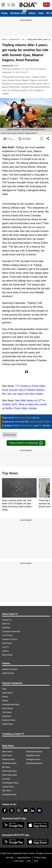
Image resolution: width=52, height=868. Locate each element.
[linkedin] (32, 810)
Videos (32, 13)
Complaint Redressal (11, 631)
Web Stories (7, 655)
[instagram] (19, 810)
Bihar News (7, 752)
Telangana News (33, 759)
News (4, 39)
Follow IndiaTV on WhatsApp (26, 443)
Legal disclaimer (24, 858)
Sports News (8, 708)
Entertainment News (11, 704)
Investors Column (10, 639)
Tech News (7, 712)
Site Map (9, 858)
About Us (6, 624)
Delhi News (7, 755)
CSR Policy (19, 861)
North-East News (9, 771)
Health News (8, 724)
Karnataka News (9, 794)
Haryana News (8, 759)
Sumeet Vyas (10, 435)
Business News (9, 720)
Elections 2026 (18, 13)
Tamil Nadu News (10, 775)
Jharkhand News (9, 763)
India (41, 13)
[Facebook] (5, 810)
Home (4, 13)
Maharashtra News (34, 752)
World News (7, 693)
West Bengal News (34, 763)
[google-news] (39, 810)
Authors (5, 651)
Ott (23, 39)
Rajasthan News (33, 755)
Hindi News (7, 643)
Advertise (6, 628)
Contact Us (7, 620)
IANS (16, 66)
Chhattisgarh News (10, 783)
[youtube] (26, 810)
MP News (6, 767)
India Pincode (8, 673)
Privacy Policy (40, 858)
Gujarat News (8, 787)
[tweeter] (12, 810)
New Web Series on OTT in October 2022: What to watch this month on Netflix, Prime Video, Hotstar (24, 404)
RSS (36, 861)
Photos (5, 697)
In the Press (7, 635)
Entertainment (14, 39)
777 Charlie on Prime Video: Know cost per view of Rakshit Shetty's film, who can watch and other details (24, 390)
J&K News (7, 791)
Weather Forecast (10, 669)
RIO (29, 861)
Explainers (7, 716)
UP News (6, 779)
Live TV (5, 647)
